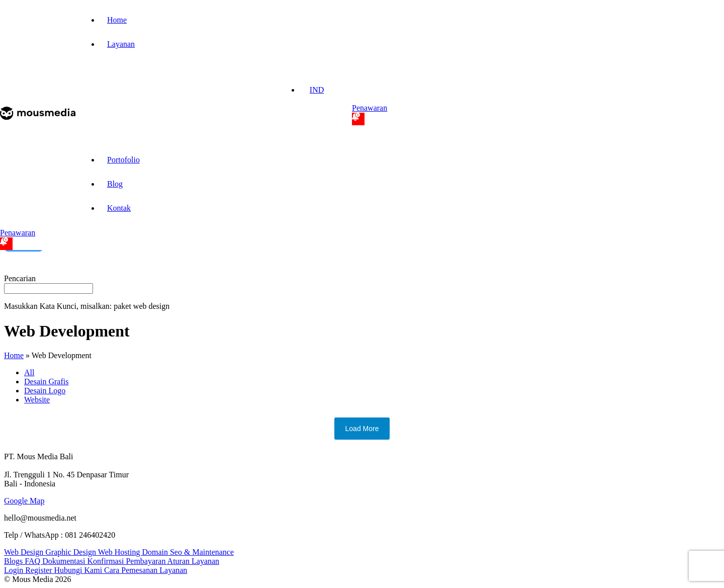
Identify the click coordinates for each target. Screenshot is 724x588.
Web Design (25, 552)
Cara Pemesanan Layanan (146, 570)
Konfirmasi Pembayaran (127, 561)
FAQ (33, 561)
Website (37, 400)
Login (15, 570)
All (29, 372)
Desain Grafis (46, 382)
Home (117, 20)
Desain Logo (45, 391)
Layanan (121, 44)
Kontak (119, 208)
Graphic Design (72, 552)
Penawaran (370, 114)
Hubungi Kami (79, 570)
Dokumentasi (65, 561)
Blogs (14, 561)
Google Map (24, 501)
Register (39, 570)
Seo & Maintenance (202, 552)
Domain (156, 552)
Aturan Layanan (194, 561)
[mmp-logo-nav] (38, 117)
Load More (362, 429)
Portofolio (123, 160)
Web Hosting (120, 552)
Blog (115, 184)
